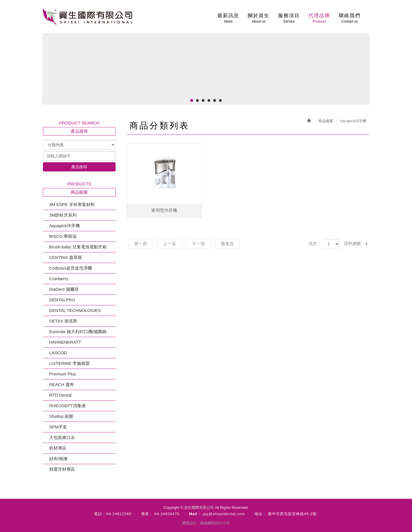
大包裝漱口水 (62, 437)
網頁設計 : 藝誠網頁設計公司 (206, 523)
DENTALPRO (62, 300)
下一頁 (198, 244)
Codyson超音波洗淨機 (71, 268)
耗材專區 (58, 448)
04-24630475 (167, 514)
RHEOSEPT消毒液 (68, 406)
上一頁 (170, 244)
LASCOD (58, 353)
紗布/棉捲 (58, 459)
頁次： (315, 243)
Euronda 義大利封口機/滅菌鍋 (78, 332)
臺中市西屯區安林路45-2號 (292, 514)
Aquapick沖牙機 (65, 226)
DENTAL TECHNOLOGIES (75, 310)
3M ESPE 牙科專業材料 (72, 204)
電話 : (99, 514)
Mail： (195, 514)
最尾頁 (227, 244)
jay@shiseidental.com (224, 514)
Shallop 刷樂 (61, 416)
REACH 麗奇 (62, 384)
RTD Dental (60, 395)
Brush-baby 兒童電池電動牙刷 (78, 247)
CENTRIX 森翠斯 (66, 257)
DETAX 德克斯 (63, 321)
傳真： (147, 514)
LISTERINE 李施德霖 (70, 363)
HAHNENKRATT (65, 342)
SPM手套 (58, 427)
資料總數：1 (356, 243)
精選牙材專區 (62, 469)
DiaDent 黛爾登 (64, 289)
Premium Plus (63, 374)
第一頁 (141, 244)
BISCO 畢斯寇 (63, 236)
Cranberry (59, 279)
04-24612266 (119, 514)
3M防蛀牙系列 (63, 215)
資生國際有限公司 (88, 17)
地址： (261, 514)
